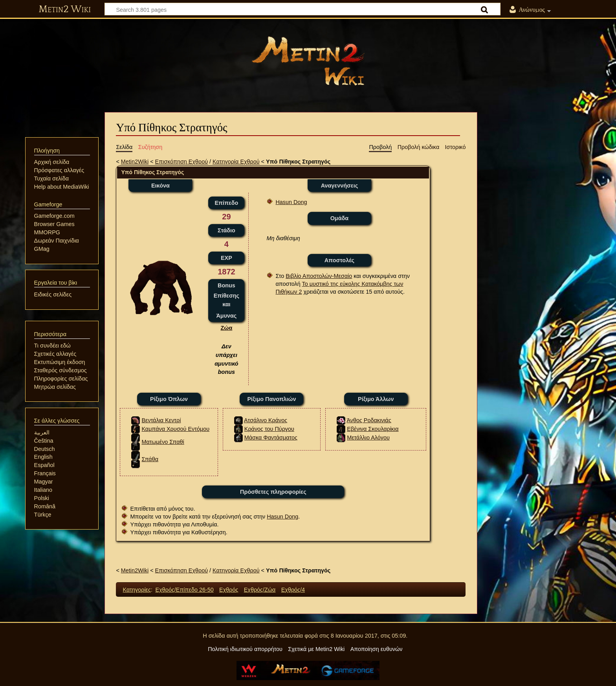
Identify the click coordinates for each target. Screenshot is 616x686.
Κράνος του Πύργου (269, 429)
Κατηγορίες (137, 590)
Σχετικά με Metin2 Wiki (316, 649)
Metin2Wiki (135, 162)
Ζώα (226, 328)
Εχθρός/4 (293, 590)
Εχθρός (229, 590)
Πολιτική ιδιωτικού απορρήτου (245, 649)
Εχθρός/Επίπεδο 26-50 (185, 590)
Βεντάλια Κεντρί (161, 420)
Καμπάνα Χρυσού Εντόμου (175, 429)
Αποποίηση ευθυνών (377, 649)
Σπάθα (150, 459)
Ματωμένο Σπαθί (163, 442)
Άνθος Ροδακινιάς (369, 420)
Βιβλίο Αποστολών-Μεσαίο (319, 276)
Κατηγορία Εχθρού (236, 162)
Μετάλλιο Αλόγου (368, 438)
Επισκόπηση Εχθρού (181, 162)
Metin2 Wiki (65, 9)
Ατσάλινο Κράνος (266, 420)
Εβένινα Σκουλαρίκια (373, 429)
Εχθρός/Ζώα (260, 590)
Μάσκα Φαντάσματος (271, 438)
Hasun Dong (291, 202)
